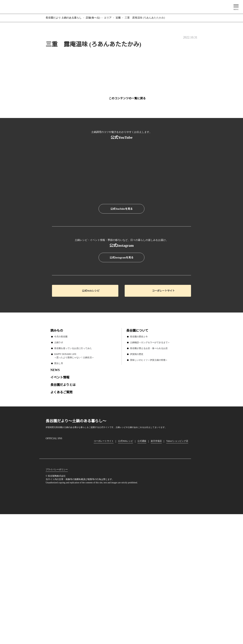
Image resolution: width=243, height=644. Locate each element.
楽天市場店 (157, 564)
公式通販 (143, 564)
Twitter (66, 569)
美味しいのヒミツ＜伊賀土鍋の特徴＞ (149, 483)
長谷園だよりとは (63, 508)
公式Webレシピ (91, 414)
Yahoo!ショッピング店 (178, 564)
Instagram (48, 569)
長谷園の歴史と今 (139, 459)
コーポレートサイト (163, 414)
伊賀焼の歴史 (137, 477)
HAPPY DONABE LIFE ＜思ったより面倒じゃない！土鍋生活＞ (74, 479)
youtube (75, 569)
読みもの (57, 454)
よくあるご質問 (61, 515)
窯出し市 (59, 486)
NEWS (55, 493)
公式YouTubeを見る (121, 209)
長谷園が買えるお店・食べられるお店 (149, 471)
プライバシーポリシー (57, 592)
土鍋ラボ (59, 465)
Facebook (57, 569)
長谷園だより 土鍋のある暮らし (121, 6)
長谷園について (137, 454)
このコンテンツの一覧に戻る (127, 98)
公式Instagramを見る (121, 381)
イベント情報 (60, 500)
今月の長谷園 (61, 459)
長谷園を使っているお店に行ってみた (73, 471)
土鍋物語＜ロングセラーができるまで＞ (150, 465)
